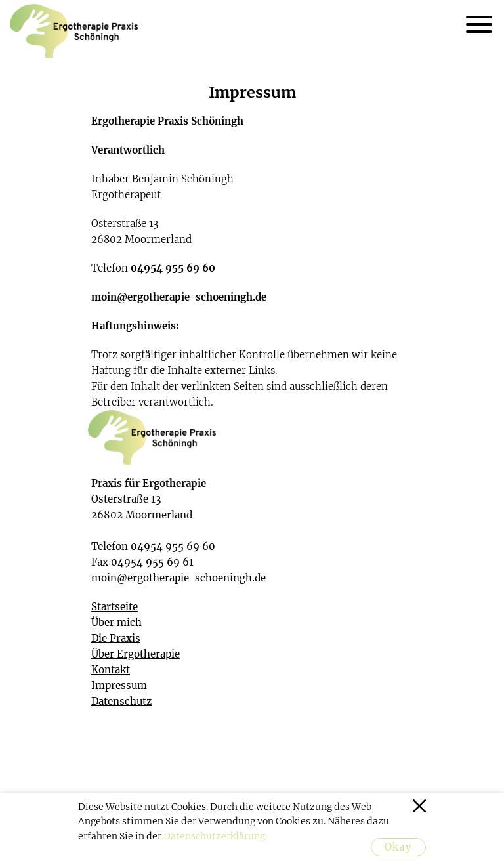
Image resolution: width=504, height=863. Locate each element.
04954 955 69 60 (173, 268)
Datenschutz (121, 701)
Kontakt (111, 670)
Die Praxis (116, 638)
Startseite (115, 607)
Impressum (119, 685)
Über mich (116, 622)
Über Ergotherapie (136, 654)
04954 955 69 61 (152, 562)
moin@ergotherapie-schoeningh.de (179, 297)
